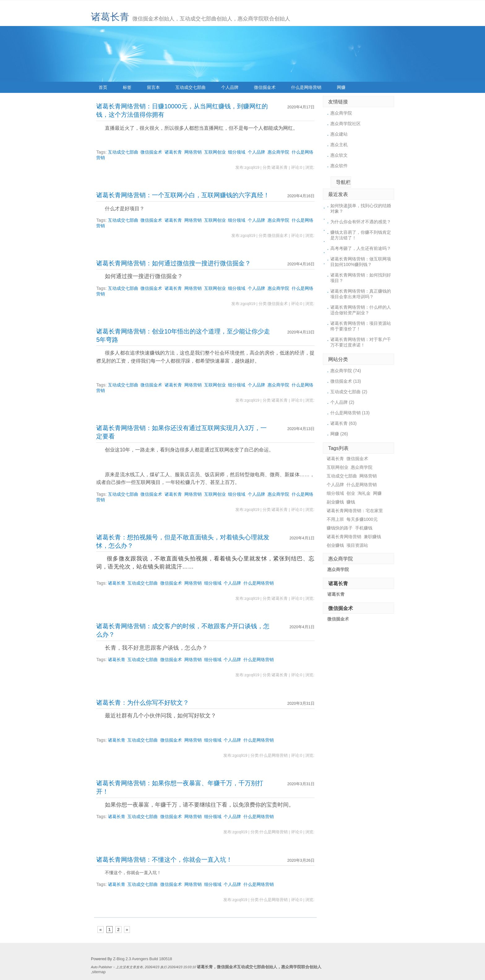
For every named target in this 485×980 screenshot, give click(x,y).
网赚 (341, 87)
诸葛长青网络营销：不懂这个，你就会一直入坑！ (164, 860)
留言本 (153, 87)
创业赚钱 (335, 545)
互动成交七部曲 (191, 87)
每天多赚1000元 (362, 519)
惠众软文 (339, 155)
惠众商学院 (278, 152)
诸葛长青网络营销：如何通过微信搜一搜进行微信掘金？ (174, 263)
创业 (351, 493)
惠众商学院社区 (346, 124)
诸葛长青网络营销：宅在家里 (355, 511)
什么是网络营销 (306, 87)
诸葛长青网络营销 (344, 537)
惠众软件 (339, 166)
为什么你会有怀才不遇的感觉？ (361, 222)
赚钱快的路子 (340, 528)
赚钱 (351, 502)
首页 (103, 87)
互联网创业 (215, 152)
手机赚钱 (364, 528)
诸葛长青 (110, 17)
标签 (127, 87)
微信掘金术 (265, 87)
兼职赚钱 (372, 537)
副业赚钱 (335, 502)
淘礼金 (364, 493)
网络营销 (193, 152)
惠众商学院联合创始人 (301, 967)
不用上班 (335, 519)
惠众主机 (339, 145)
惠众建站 (339, 134)
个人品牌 (230, 87)
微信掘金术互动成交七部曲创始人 (247, 967)
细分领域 (237, 152)
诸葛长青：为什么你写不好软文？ (143, 703)
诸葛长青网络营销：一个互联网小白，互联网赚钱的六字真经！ (183, 195)
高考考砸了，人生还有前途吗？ (361, 248)
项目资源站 (357, 545)
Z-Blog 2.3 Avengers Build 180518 (142, 959)
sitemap (99, 972)
